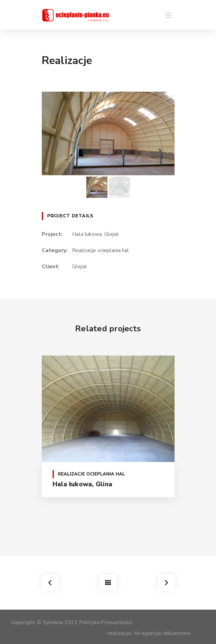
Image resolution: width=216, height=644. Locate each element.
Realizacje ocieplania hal (101, 250)
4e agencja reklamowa (162, 633)
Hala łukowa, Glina (83, 484)
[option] (108, 133)
